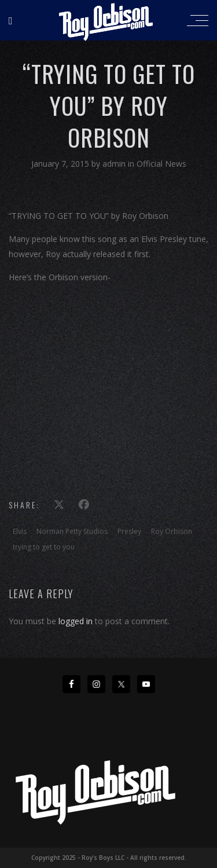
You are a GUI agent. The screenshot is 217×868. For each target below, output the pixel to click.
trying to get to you (44, 547)
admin (115, 164)
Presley (129, 531)
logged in (76, 621)
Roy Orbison (172, 531)
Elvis (20, 531)
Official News (161, 164)
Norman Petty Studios (72, 531)
